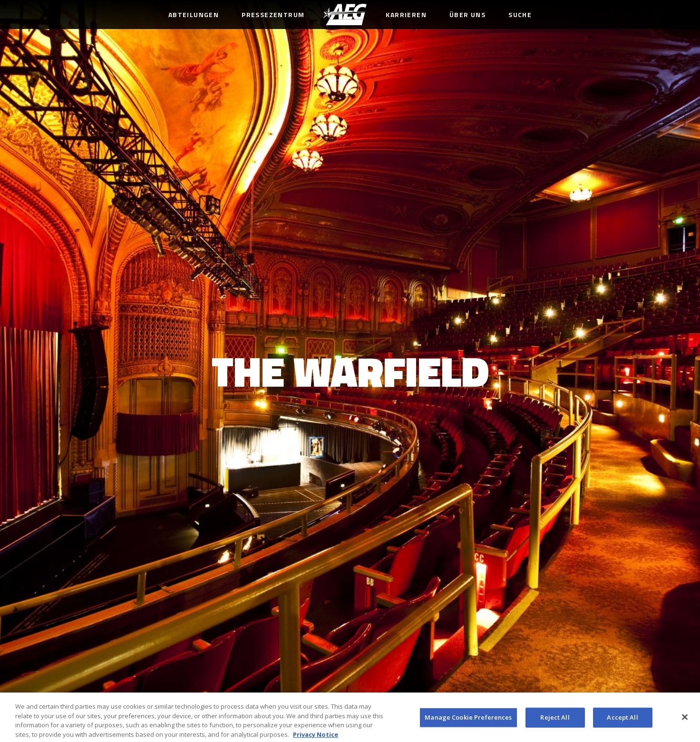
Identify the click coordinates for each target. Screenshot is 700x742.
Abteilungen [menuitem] (194, 15)
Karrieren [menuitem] (406, 15)
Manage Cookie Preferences (468, 720)
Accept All (622, 720)
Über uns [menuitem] (467, 15)
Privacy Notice (316, 737)
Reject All (555, 720)
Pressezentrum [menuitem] (273, 15)
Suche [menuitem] (520, 15)
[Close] (685, 720)
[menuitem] (345, 15)
